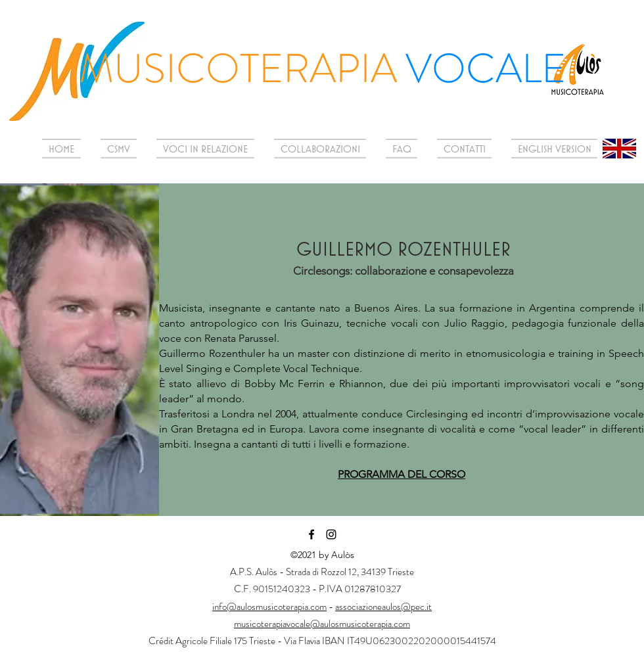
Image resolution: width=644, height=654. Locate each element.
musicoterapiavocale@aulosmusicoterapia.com (322, 624)
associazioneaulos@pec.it (383, 607)
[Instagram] (331, 534)
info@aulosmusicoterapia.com (269, 607)
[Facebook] (311, 534)
